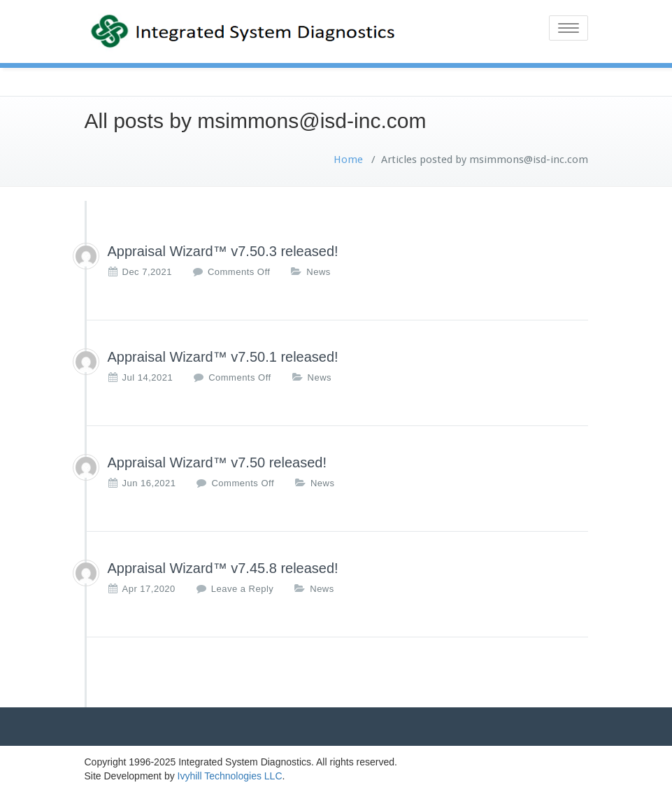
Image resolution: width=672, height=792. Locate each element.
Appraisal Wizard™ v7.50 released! (217, 462)
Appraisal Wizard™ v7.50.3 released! (223, 251)
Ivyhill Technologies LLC (230, 776)
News (319, 272)
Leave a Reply (243, 589)
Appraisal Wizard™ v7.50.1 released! (223, 357)
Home (348, 160)
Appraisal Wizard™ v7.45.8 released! (223, 568)
